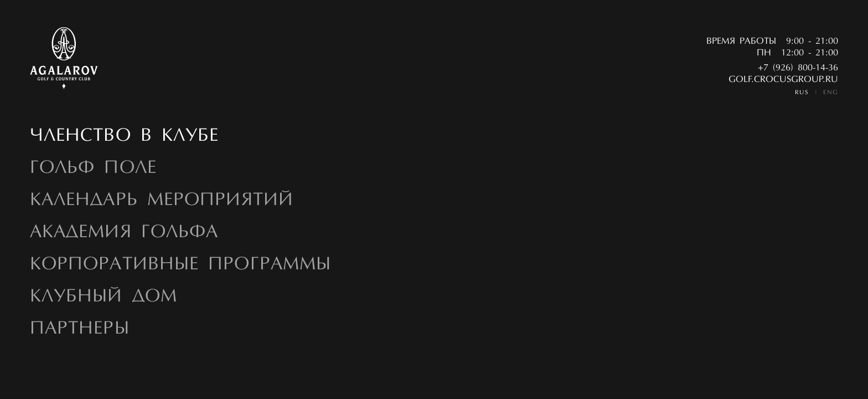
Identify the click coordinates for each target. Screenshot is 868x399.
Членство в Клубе (125, 136)
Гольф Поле (93, 168)
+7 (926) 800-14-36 (798, 68)
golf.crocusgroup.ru (783, 80)
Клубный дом (104, 297)
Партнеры (80, 329)
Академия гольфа (124, 233)
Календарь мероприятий (162, 201)
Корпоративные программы (180, 265)
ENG (831, 93)
